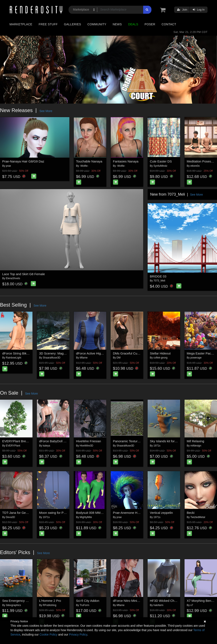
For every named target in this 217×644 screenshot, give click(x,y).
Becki (191, 513)
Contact (169, 24)
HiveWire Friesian (89, 441)
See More (46, 111)
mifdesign (196, 446)
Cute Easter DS (161, 161)
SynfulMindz (160, 166)
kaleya (46, 446)
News (117, 24)
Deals (133, 24)
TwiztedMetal (198, 517)
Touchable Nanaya (89, 161)
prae (8, 166)
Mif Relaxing (196, 441)
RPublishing (50, 605)
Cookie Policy (48, 635)
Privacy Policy (78, 635)
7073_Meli (159, 281)
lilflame (84, 358)
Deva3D (10, 517)
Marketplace (21, 24)
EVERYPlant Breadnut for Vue (24, 441)
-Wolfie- (84, 166)
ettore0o (195, 166)
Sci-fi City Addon (88, 601)
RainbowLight (14, 358)
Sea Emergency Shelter (19, 601)
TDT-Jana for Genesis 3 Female (25, 513)
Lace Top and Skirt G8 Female (24, 274)
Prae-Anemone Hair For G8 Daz (136, 513)
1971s (157, 446)
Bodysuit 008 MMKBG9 (93, 513)
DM (119, 358)
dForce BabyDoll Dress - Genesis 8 (64, 441)
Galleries (72, 24)
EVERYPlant (13, 446)
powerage (196, 358)
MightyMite (86, 517)
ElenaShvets (13, 278)
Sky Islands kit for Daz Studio (170, 441)
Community (97, 24)
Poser (150, 24)
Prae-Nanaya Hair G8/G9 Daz (23, 161)
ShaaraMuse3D (52, 358)
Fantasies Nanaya (126, 161)
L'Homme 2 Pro (50, 601)
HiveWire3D (86, 446)
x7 (192, 605)
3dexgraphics (13, 605)
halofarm (158, 605)
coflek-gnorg (160, 358)
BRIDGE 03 (158, 276)
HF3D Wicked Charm (165, 601)
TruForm (85, 605)
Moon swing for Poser (55, 513)
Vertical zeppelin (161, 513)
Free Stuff (48, 24)
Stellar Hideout (160, 353)
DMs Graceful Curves (128, 353)
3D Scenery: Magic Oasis (57, 353)
